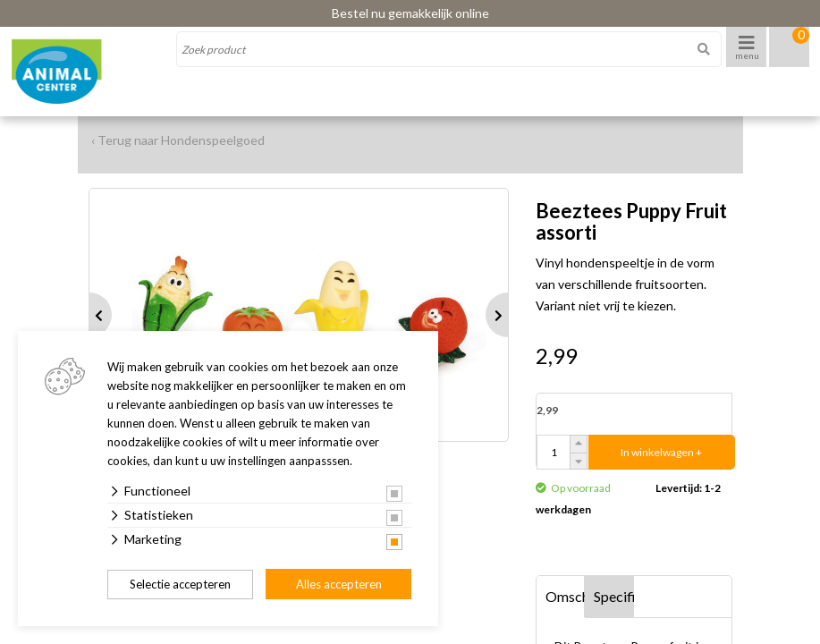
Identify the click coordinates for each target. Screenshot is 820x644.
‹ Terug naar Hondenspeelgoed (178, 140)
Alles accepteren (339, 584)
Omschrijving (566, 596)
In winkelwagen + (661, 452)
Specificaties (614, 596)
